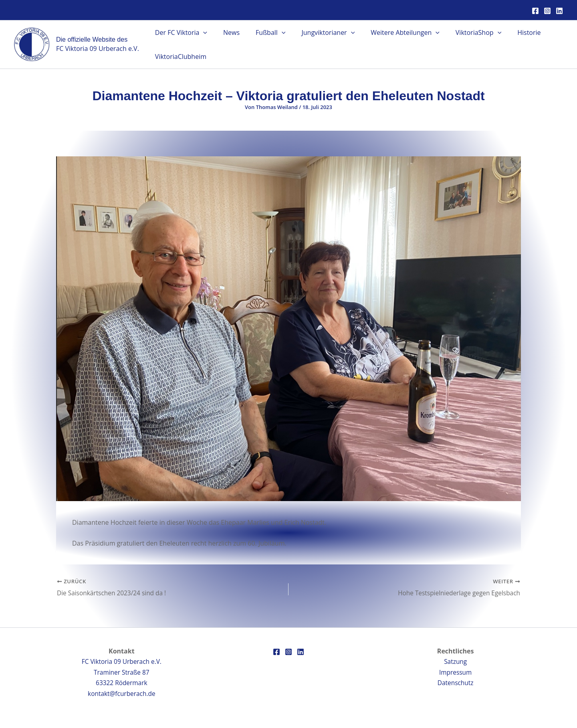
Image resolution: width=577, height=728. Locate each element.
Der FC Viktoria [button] (180, 32)
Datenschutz (455, 683)
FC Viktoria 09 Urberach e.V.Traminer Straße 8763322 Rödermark (122, 672)
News (227, 32)
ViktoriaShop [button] (461, 32)
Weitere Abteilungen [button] (391, 32)
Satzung (455, 661)
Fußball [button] (262, 32)
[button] (202, 32)
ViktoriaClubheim (179, 57)
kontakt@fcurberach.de (122, 694)
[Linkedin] (559, 11)
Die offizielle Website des (92, 39)
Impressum (455, 672)
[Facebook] (535, 11)
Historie (508, 32)
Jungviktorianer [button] (317, 32)
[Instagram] (547, 11)
